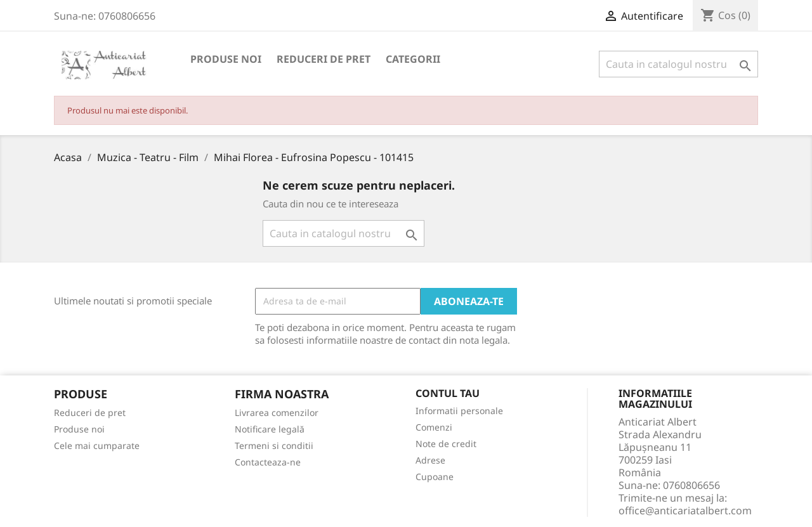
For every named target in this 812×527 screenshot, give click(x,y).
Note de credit (446, 444)
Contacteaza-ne (268, 462)
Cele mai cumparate (97, 446)
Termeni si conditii (274, 446)
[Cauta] (678, 64)
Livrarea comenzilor (277, 413)
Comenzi (434, 427)
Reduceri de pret (324, 59)
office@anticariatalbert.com (685, 511)
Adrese (430, 460)
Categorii (413, 59)
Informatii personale (459, 411)
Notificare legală (270, 429)
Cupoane (435, 477)
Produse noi (226, 59)
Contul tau (448, 394)
